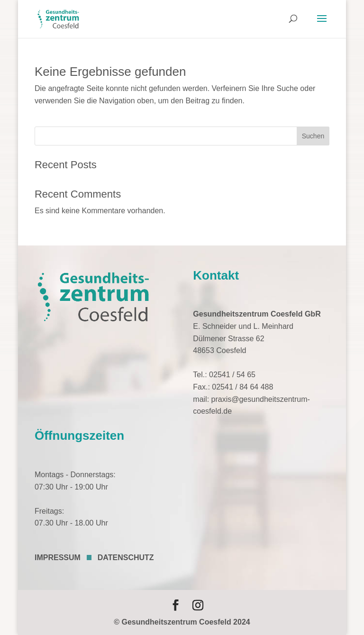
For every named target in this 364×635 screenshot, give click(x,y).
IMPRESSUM (58, 558)
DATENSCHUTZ (126, 558)
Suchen (313, 136)
